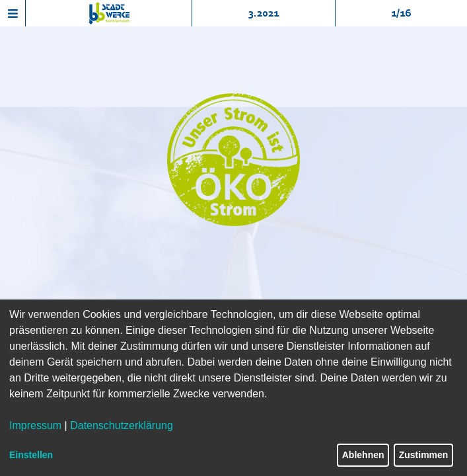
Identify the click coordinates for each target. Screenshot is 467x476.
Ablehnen (363, 455)
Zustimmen (424, 455)
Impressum (35, 425)
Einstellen (31, 455)
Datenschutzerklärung (122, 425)
